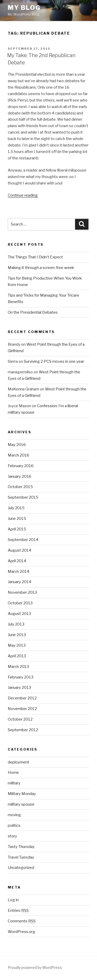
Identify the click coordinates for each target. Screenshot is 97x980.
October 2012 (20, 719)
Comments (22, 921)
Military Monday (22, 794)
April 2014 (17, 561)
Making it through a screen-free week (41, 268)
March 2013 (18, 667)
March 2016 (18, 455)
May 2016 (17, 445)
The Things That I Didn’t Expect (35, 257)
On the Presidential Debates (33, 312)
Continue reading (23, 195)
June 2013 (17, 635)
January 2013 (19, 688)
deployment (18, 762)
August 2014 (20, 550)
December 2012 (22, 698)
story (12, 836)
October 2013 (20, 603)
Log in (13, 900)
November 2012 (22, 709)
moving (14, 815)
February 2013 (21, 677)
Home (13, 773)
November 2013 (22, 592)
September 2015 (23, 497)
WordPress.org (21, 932)
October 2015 (20, 487)
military (14, 783)
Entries (18, 910)
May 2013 (17, 645)
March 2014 (18, 572)
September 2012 (23, 730)
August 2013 (19, 614)
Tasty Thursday (21, 847)
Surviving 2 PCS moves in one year (54, 361)
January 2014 (20, 582)
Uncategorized (21, 868)
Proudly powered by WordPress (35, 967)
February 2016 (21, 466)
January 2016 (20, 476)
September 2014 (23, 540)
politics (14, 825)
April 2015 (17, 529)
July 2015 (16, 508)
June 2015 (17, 519)
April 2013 (17, 656)
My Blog (24, 8)
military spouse (21, 804)
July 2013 (16, 624)
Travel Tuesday (21, 857)
